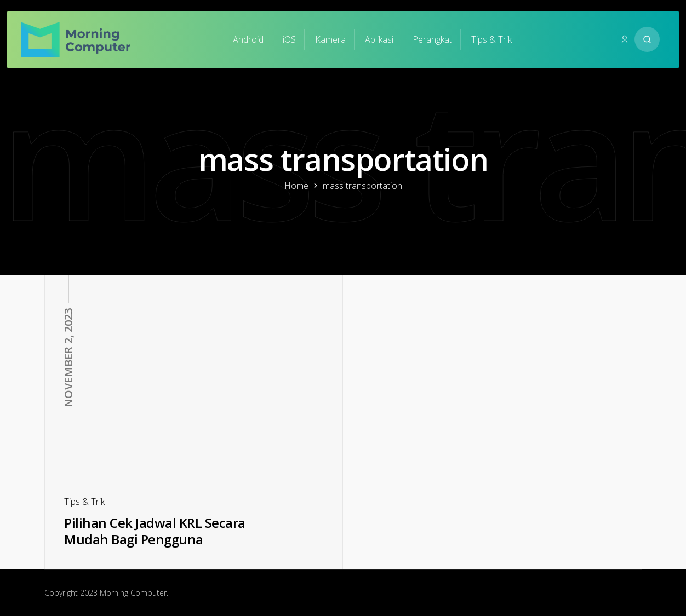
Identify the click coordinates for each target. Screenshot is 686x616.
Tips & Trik (491, 39)
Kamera (330, 39)
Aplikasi (379, 39)
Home (296, 186)
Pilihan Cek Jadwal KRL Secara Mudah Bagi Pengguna (155, 531)
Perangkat (432, 39)
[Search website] (647, 39)
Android (248, 39)
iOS (289, 39)
